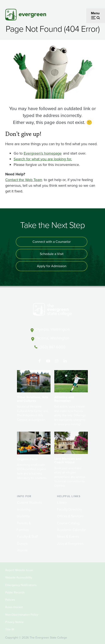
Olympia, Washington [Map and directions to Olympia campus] (52, 329)
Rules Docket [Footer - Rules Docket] (14, 607)
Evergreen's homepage (43, 153)
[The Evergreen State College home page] (52, 310)
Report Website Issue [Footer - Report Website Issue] (19, 570)
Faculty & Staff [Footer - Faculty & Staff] (27, 537)
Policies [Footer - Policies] (10, 600)
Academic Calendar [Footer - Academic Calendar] (71, 530)
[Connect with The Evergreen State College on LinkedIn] (65, 361)
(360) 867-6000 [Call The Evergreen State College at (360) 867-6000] (52, 347)
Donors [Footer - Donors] (22, 543)
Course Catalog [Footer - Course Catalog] (68, 523)
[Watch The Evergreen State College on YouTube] (48, 361)
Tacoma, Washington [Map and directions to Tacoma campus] (52, 338)
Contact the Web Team (24, 180)
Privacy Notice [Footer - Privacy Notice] (14, 622)
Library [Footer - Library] (62, 503)
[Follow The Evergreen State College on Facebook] (40, 361)
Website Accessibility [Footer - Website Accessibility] (19, 578)
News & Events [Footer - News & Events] (68, 537)
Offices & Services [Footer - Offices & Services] (70, 516)
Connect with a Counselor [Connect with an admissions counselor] (52, 242)
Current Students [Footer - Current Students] (29, 503)
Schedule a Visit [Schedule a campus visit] (52, 254)
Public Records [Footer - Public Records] (15, 592)
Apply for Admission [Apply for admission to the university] (52, 266)
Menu (95, 13)
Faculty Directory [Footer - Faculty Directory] (69, 509)
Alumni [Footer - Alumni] (22, 550)
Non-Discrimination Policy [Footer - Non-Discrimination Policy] (22, 615)
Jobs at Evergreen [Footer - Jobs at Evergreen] (70, 543)
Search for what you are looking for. (43, 159)
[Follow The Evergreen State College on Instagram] (57, 361)
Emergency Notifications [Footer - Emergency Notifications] (21, 585)
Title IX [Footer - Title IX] (10, 629)
